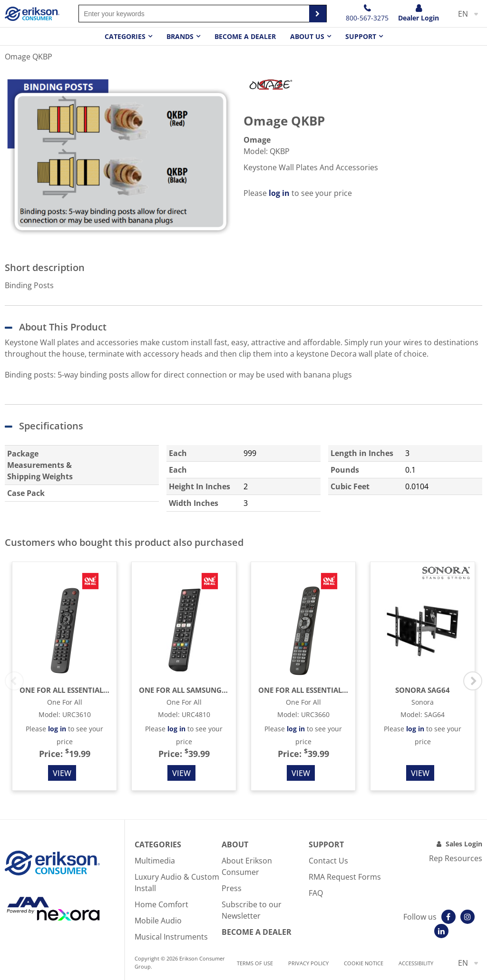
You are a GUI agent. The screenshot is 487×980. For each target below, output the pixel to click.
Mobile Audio (158, 921)
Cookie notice (364, 963)
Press (232, 888)
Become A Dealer (257, 932)
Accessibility (416, 963)
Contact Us (328, 861)
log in (279, 193)
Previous (14, 681)
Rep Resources (456, 858)
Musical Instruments (171, 937)
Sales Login (464, 844)
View (62, 773)
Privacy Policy (308, 963)
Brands (180, 36)
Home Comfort (161, 904)
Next (473, 681)
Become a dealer (245, 36)
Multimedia (155, 861)
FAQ (316, 893)
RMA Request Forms (345, 877)
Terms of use (255, 963)
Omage (257, 140)
